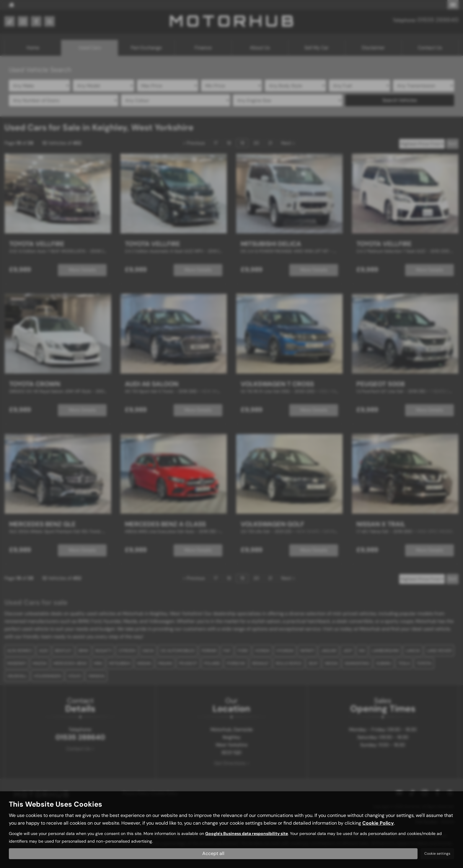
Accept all (213, 853)
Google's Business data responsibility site (247, 834)
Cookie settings (437, 854)
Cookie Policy (378, 823)
